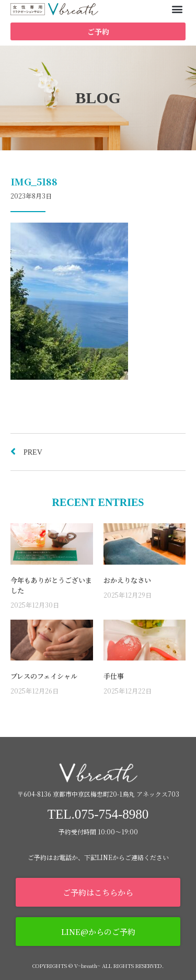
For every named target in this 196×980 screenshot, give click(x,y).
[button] (177, 9)
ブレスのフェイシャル (44, 676)
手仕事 (114, 676)
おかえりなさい (127, 580)
